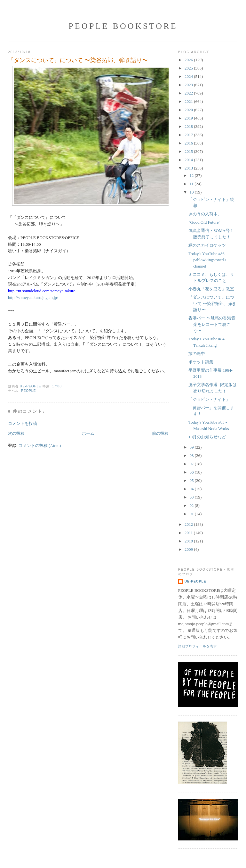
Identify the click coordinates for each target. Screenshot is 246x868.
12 (192, 175)
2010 (189, 541)
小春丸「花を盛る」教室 (211, 289)
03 (192, 497)
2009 (189, 549)
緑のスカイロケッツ (207, 245)
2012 (189, 524)
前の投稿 (160, 433)
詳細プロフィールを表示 (198, 646)
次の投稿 (16, 433)
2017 (189, 135)
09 (192, 447)
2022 (189, 93)
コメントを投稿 (23, 423)
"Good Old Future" (204, 222)
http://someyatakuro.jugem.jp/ (33, 298)
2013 (189, 168)
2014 (189, 160)
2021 (189, 101)
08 (192, 455)
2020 (189, 110)
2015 (189, 151)
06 (192, 472)
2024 (189, 76)
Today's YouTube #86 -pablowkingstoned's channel (208, 260)
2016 (189, 143)
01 (192, 514)
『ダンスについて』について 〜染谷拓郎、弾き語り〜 (212, 303)
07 (192, 464)
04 (192, 489)
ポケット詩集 (201, 362)
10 (192, 192)
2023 (189, 85)
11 (192, 184)
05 (192, 480)
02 (192, 505)
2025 (189, 68)
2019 (189, 118)
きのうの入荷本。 (205, 214)
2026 (189, 60)
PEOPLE (29, 391)
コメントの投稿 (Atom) (40, 446)
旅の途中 (197, 354)
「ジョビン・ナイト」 (209, 399)
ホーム (88, 433)
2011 (189, 533)
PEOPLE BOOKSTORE (123, 26)
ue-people (195, 581)
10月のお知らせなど (207, 437)
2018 (189, 126)
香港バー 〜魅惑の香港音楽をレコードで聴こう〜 (212, 324)
